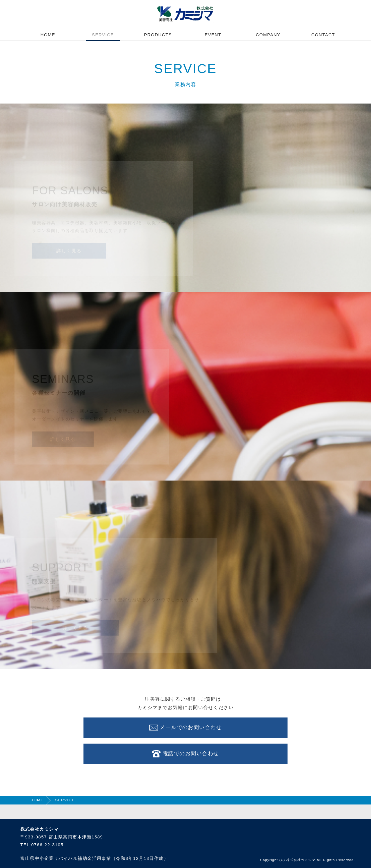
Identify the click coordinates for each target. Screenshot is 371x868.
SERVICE (103, 35)
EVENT (213, 35)
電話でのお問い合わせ (185, 754)
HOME (48, 35)
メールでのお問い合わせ (185, 728)
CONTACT (323, 35)
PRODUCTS (158, 35)
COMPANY (268, 35)
